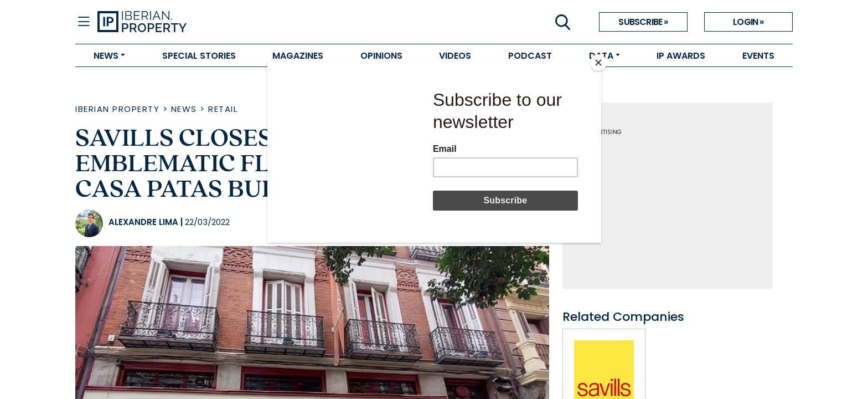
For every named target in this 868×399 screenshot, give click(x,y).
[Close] (598, 63)
